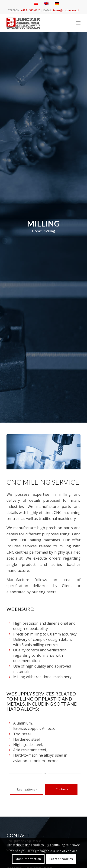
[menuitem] (78, 23)
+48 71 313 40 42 (31, 10)
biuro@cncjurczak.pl (66, 10)
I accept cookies (61, 859)
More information (28, 859)
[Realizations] (26, 789)
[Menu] (78, 23)
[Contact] (61, 789)
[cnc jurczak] (36, 23)
